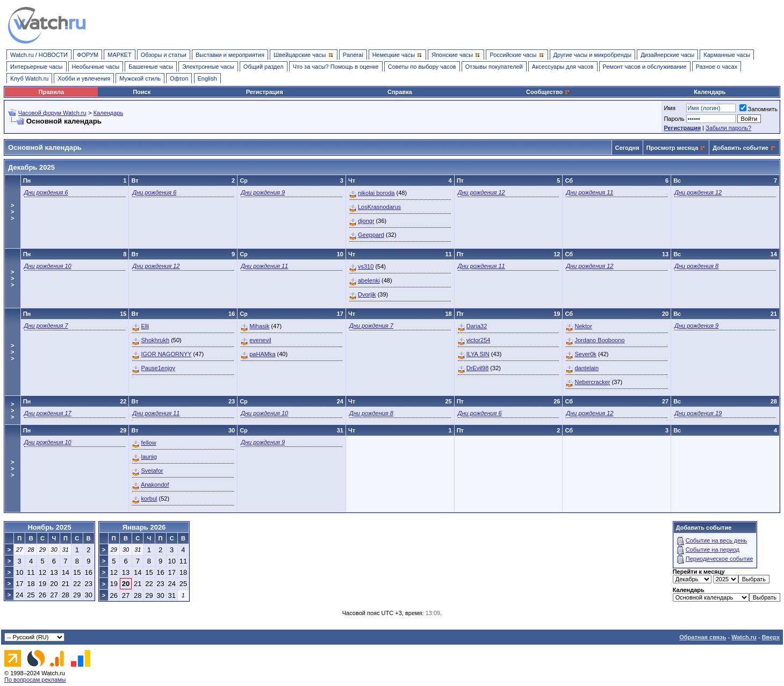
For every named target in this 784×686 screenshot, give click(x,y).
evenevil (260, 340)
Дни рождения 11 (589, 192)
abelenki (369, 280)
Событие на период (713, 550)
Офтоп (179, 78)
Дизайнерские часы (667, 55)
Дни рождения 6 (46, 192)
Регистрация (265, 92)
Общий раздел (264, 67)
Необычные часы (96, 67)
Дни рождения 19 (698, 413)
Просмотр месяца (672, 148)
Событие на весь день (716, 540)
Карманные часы (727, 55)
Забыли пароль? (728, 128)
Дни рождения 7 (46, 326)
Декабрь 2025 (31, 167)
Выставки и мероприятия (230, 55)
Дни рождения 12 (481, 192)
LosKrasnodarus (379, 207)
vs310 (366, 266)
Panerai (353, 55)
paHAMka (262, 354)
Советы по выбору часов (422, 67)
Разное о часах (717, 67)
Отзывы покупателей (494, 67)
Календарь (710, 92)
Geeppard (371, 235)
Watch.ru (744, 637)
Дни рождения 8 (696, 266)
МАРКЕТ (119, 55)
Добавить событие (740, 148)
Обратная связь (703, 637)
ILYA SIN (478, 354)
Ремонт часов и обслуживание (645, 67)
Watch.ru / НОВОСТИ (39, 55)
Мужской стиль (140, 78)
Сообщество (548, 92)
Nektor (583, 326)
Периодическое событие (720, 559)
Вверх (771, 637)
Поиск (142, 92)
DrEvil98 (478, 368)
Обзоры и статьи (164, 55)
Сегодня (627, 148)
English (207, 78)
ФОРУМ (88, 55)
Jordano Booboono (599, 340)
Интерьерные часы (37, 67)
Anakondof (155, 485)
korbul (149, 499)
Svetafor (152, 471)
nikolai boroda (376, 193)
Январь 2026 (144, 527)
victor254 (479, 340)
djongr (366, 221)
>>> (12, 212)
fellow (148, 443)
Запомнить (758, 109)
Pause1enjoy (158, 368)
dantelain (587, 368)
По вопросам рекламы (35, 680)
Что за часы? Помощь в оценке (336, 67)
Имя (669, 108)
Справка (400, 92)
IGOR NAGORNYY (166, 354)
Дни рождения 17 (48, 413)
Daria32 (477, 326)
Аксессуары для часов (563, 67)
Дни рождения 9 (263, 192)
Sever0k (585, 354)
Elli (145, 326)
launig (149, 457)
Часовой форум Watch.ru (52, 113)
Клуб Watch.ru (29, 78)
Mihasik (259, 326)
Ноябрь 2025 (49, 527)
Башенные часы (151, 67)
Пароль (674, 119)
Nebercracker (592, 382)
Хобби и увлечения (84, 78)
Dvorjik (367, 294)
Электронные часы (208, 67)
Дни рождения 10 (48, 266)
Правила (51, 92)
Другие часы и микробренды (592, 55)
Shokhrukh (155, 340)
